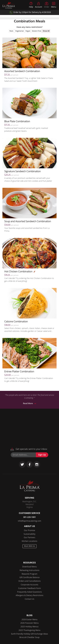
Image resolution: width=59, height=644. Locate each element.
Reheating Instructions (30, 570)
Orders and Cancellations (29, 581)
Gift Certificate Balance (29, 577)
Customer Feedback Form (30, 588)
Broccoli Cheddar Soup (29, 637)
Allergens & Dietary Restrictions (29, 595)
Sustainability (29, 534)
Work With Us (29, 546)
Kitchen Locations (29, 541)
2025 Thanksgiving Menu (29, 630)
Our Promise (29, 530)
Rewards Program (30, 574)
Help (31, 5)
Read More (29, 403)
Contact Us (29, 599)
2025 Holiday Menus (30, 627)
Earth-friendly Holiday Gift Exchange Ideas (29, 634)
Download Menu (29, 567)
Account (38, 5)
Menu (54, 5)
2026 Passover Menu (29, 623)
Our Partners (29, 537)
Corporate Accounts (29, 585)
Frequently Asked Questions (29, 592)
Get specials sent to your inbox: (29, 449)
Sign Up (42, 455)
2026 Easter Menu (29, 619)
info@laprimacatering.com (30, 521)
